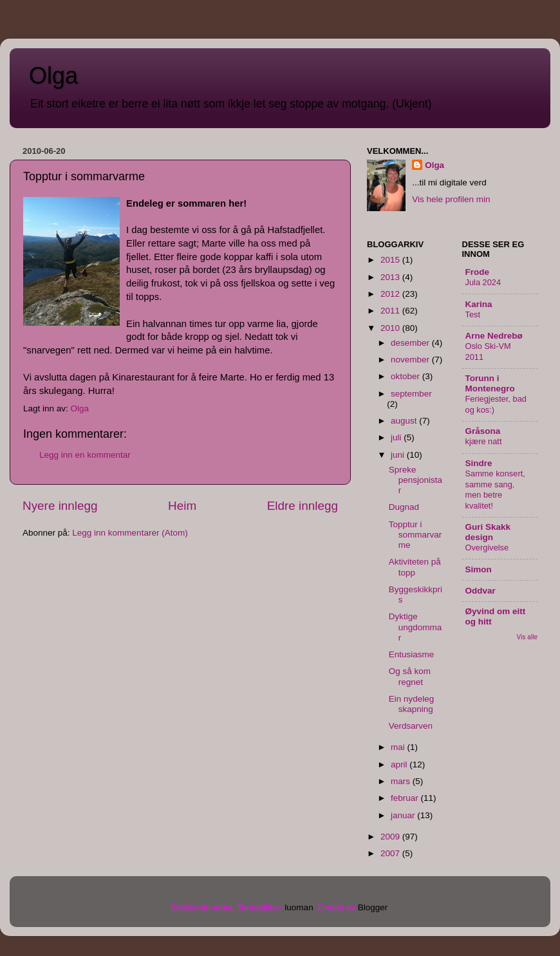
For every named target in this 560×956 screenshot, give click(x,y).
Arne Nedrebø (494, 336)
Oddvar (481, 591)
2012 (391, 294)
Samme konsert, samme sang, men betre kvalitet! (495, 490)
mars (402, 781)
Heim (182, 506)
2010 (391, 328)
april (400, 764)
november (411, 360)
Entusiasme (412, 654)
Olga (53, 76)
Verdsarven (411, 726)
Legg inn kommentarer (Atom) (130, 533)
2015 (391, 260)
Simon (479, 569)
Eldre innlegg (303, 506)
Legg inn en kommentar (85, 455)
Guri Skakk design (488, 532)
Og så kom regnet (410, 676)
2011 (391, 311)
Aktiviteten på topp (415, 567)
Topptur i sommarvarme (415, 535)
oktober (406, 376)
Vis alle (527, 637)
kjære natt (484, 441)
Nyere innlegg (60, 506)
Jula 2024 (483, 282)
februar (406, 798)
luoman (299, 907)
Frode (478, 272)
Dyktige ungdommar (415, 627)
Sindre (479, 463)
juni (399, 455)
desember (411, 343)
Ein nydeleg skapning (412, 704)
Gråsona (483, 431)
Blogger (373, 907)
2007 (391, 853)
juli (397, 437)
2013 (391, 277)
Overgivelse (487, 548)
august (405, 421)
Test (473, 314)
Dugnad (404, 507)
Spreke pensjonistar (415, 480)
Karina (479, 304)
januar (404, 815)
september (411, 394)
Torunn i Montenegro (490, 383)
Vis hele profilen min (451, 199)
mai (399, 747)
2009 (391, 837)
